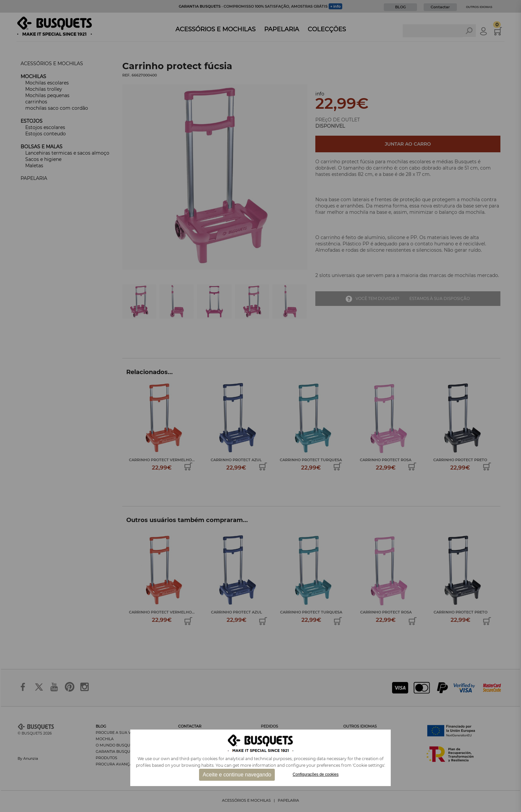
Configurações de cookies (316, 774)
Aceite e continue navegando (237, 775)
